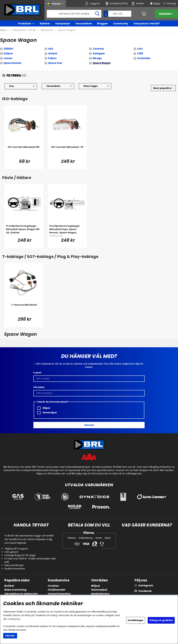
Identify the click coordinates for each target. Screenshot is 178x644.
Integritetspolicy (59, 594)
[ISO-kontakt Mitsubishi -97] (67, 152)
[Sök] (74, 14)
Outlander (144, 58)
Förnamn (39, 387)
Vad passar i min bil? (147, 24)
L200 (140, 54)
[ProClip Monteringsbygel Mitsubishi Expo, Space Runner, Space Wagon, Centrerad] (67, 231)
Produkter (25, 24)
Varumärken (84, 24)
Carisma (98, 49)
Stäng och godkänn (161, 620)
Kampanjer (63, 24)
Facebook (145, 591)
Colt (140, 49)
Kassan (166, 14)
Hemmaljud (47, 413)
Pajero (52, 58)
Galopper (99, 54)
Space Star (55, 63)
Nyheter (45, 24)
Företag (171, 3)
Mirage (97, 58)
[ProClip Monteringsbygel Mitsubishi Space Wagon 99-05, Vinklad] (24, 231)
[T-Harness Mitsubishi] (24, 310)
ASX (51, 49)
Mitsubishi (47, 30)
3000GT (9, 49)
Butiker (9, 586)
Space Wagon (67, 30)
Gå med (89, 425)
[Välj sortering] (163, 88)
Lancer (8, 58)
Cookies (53, 586)
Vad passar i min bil (24, 30)
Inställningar (136, 620)
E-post (37, 373)
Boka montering (15, 590)
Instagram (146, 585)
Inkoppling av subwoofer (21, 594)
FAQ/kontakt (57, 590)
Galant (53, 54)
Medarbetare (100, 594)
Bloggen (102, 24)
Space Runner (13, 63)
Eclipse (8, 54)
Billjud (3, 30)
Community (121, 24)
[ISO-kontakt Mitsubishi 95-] (24, 152)
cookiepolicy (14, 619)
